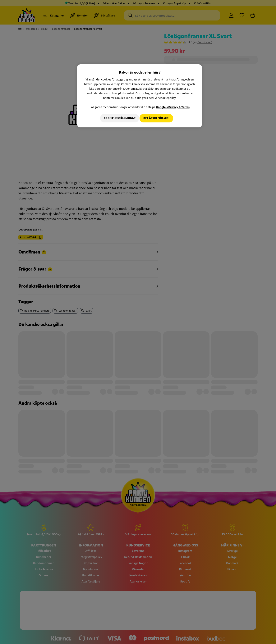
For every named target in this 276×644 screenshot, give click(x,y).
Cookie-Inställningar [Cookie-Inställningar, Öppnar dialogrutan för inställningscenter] (117, 118)
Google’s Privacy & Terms (173, 107)
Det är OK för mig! (156, 118)
